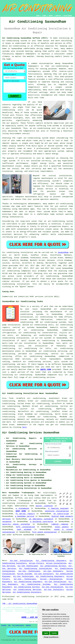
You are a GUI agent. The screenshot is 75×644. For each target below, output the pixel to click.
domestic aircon (58, 327)
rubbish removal (60, 524)
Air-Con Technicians (28, 566)
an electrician (61, 514)
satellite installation (57, 511)
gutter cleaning (44, 506)
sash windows (24, 529)
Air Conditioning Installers (27, 592)
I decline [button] (54, 633)
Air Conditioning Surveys (53, 566)
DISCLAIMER (68, 16)
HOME (38, 16)
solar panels (62, 527)
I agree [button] (46, 633)
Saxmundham (63, 252)
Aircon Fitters (36, 563)
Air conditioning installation (18, 252)
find (11, 398)
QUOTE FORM (46, 370)
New (9, 625)
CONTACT (58, 16)
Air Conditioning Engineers (51, 561)
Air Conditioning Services (27, 590)
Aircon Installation (56, 563)
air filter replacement (48, 359)
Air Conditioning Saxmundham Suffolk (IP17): (25, 38)
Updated (28, 625)
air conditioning (50, 276)
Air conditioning (21, 422)
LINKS (44, 16)
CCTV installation (25, 527)
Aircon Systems (25, 574)
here (24, 427)
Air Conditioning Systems (36, 584)
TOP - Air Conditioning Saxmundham (20, 604)
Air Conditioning (18, 625)
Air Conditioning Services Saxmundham (31, 433)
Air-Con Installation (21, 561)
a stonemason (22, 508)
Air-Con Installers (44, 574)
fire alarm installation (44, 532)
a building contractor (42, 522)
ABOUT (51, 16)
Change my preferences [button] (51, 637)
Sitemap (4, 625)
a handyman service (25, 516)
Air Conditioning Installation (35, 569)
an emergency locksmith (41, 519)
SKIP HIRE (21, 511)
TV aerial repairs (25, 514)
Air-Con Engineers (53, 571)
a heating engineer (59, 508)
